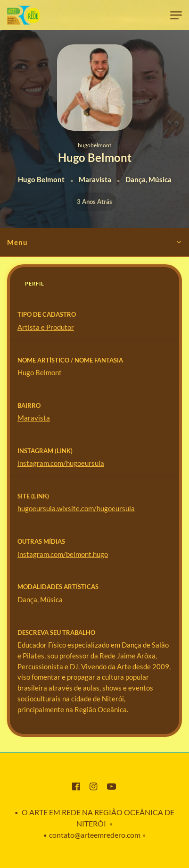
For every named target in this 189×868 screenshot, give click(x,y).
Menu (17, 242)
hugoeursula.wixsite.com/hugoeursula (76, 508)
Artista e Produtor (46, 327)
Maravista (34, 418)
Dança (27, 599)
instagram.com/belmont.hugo (63, 554)
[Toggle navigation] (176, 15)
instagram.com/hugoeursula (61, 463)
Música (51, 599)
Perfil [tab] (35, 283)
